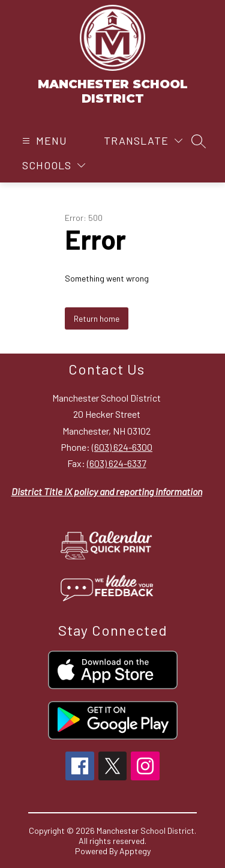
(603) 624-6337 (117, 463)
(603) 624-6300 (122, 447)
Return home (97, 318)
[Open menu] (43, 141)
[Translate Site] (143, 141)
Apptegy (135, 851)
